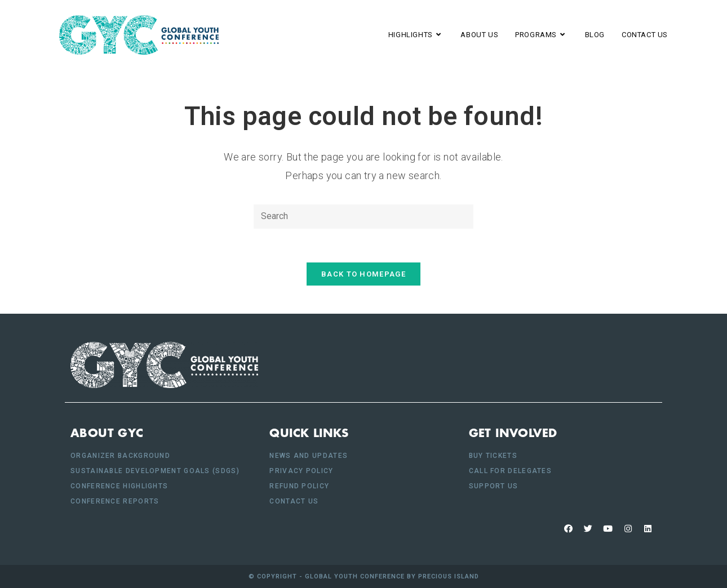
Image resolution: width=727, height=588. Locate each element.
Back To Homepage (363, 274)
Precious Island (449, 576)
